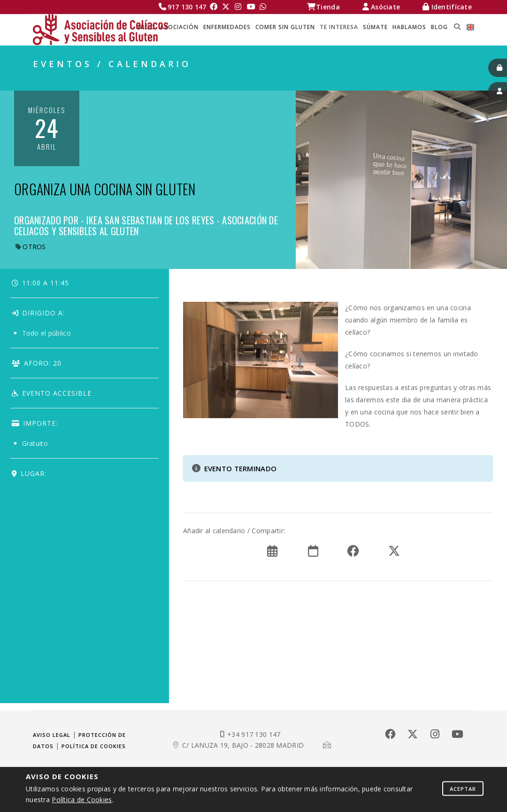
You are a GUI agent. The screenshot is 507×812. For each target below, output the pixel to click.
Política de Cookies (82, 800)
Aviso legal (52, 735)
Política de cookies (94, 746)
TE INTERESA (339, 27)
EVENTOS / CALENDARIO (430, 80)
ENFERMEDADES (227, 27)
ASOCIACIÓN (179, 27)
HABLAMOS (409, 27)
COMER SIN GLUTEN (285, 27)
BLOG (439, 27)
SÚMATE (375, 27)
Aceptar (463, 788)
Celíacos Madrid (276, 80)
